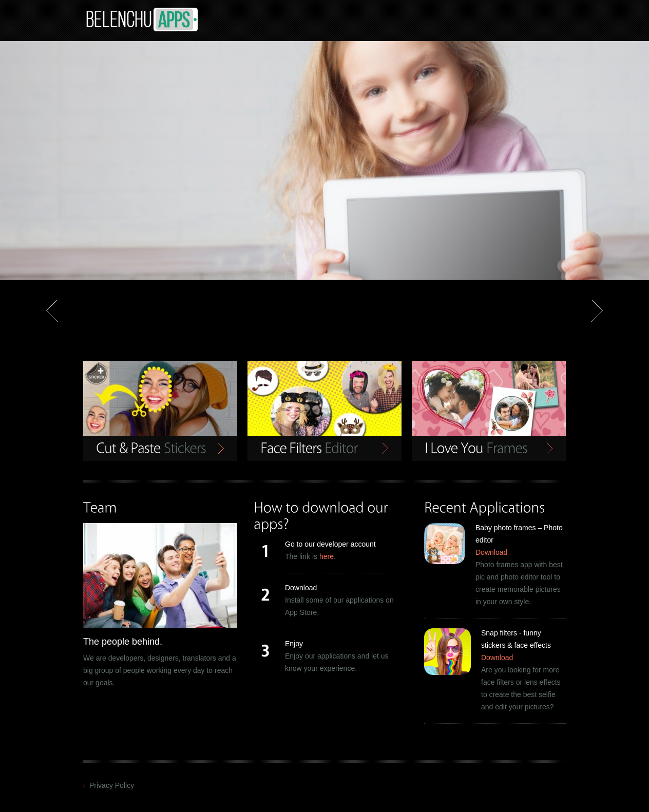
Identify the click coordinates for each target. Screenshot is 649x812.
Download (491, 552)
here (327, 556)
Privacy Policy (112, 785)
